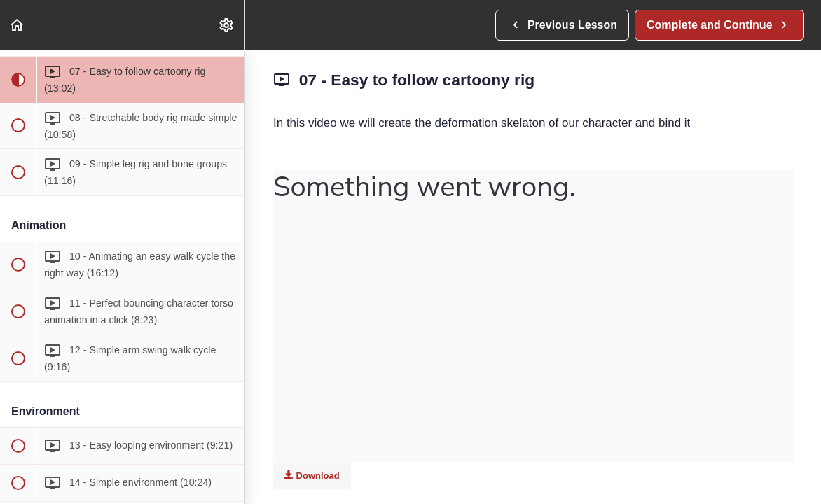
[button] (18, 25)
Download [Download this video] (312, 476)
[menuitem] (227, 25)
